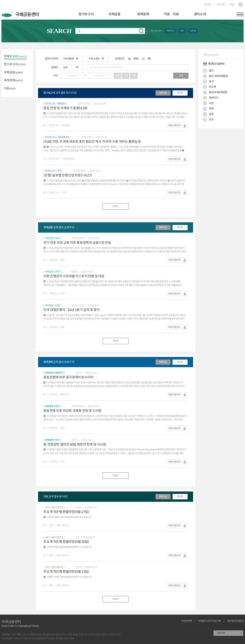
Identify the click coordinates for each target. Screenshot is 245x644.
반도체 (209, 87)
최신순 (180, 93)
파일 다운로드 (175, 125)
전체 (117, 76)
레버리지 (211, 98)
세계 (208, 109)
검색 (240, 4)
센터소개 (200, 14)
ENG (232, 5)
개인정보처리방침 (235, 621)
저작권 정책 (187, 621)
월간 (208, 71)
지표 (10, 89)
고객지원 (220, 5)
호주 (208, 120)
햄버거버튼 (240, 14)
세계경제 (143, 14)
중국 (182, 31)
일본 (208, 114)
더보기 (116, 206)
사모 (208, 103)
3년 (126, 76)
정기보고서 (86, 14)
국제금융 (114, 14)
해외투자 (170, 31)
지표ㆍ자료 (171, 14)
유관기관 (221, 633)
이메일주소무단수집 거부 (209, 621)
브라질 (193, 31)
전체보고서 (15, 57)
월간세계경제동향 (215, 93)
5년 (134, 76)
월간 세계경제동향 (215, 76)
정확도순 (163, 93)
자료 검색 (141, 31)
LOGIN (207, 5)
